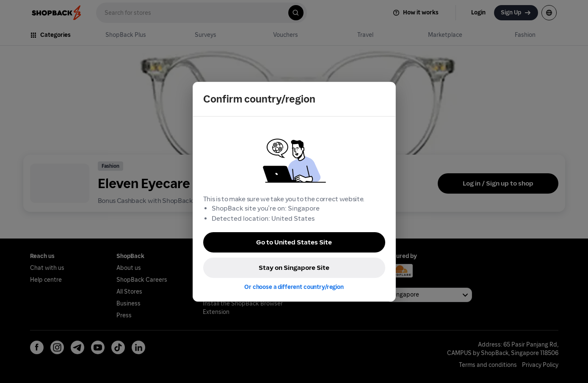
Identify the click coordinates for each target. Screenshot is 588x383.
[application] (566, 361)
